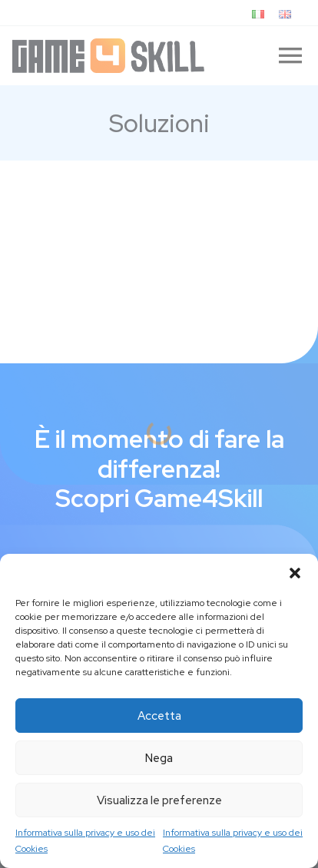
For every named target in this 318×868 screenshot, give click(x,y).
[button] (295, 573)
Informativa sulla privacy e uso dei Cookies (85, 840)
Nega (159, 758)
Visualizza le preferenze (159, 800)
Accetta (159, 716)
